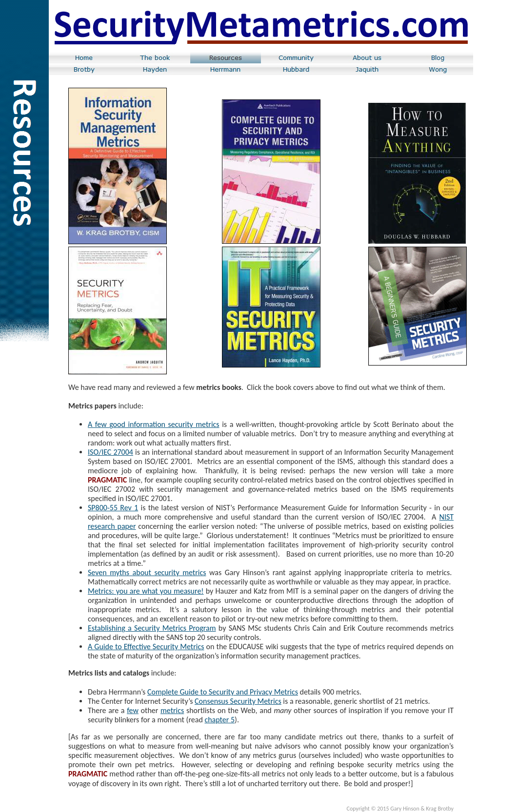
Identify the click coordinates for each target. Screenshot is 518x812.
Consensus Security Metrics (238, 701)
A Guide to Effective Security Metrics (146, 647)
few (133, 710)
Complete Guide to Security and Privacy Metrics (223, 692)
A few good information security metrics (154, 424)
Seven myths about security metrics (147, 572)
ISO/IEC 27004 (110, 452)
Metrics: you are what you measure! (146, 591)
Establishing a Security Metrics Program (152, 628)
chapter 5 (219, 720)
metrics (172, 710)
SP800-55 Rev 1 (113, 508)
